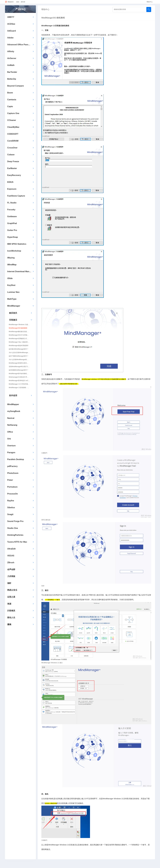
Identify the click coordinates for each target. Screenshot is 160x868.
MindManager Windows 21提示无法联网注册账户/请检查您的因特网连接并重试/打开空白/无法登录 (19, 325)
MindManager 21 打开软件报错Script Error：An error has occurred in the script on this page (19, 384)
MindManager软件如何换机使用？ (19, 374)
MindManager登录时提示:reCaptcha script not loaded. (19, 381)
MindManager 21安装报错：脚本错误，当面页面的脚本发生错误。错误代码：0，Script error (19, 388)
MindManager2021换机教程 (18, 328)
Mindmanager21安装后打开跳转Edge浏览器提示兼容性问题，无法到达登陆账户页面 (19, 377)
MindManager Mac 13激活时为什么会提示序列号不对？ (19, 342)
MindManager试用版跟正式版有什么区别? (19, 339)
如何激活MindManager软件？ (19, 349)
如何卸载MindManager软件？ (19, 370)
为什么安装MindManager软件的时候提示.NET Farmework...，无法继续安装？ (19, 360)
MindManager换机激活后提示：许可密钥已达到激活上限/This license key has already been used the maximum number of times (19, 332)
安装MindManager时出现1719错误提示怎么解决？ (19, 367)
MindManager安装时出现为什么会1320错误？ (19, 363)
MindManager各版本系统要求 (19, 346)
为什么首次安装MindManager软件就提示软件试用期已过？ (19, 353)
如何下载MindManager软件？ (19, 356)
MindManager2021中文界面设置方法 (19, 335)
